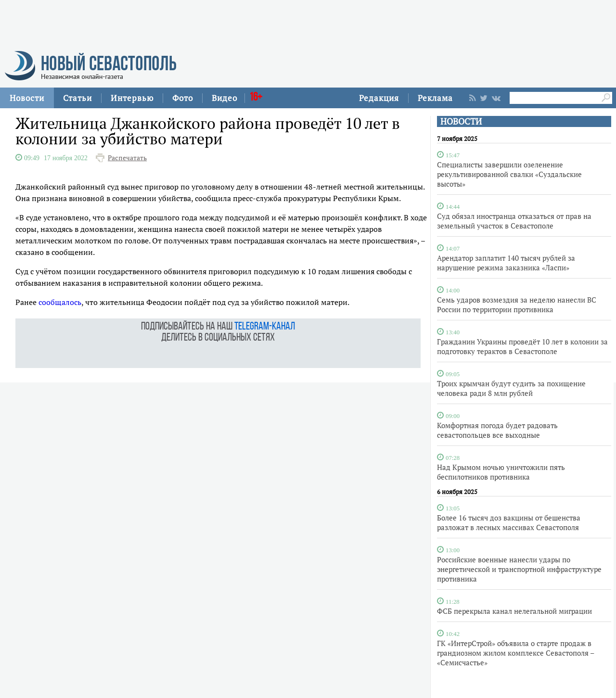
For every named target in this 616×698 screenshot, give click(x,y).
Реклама (435, 98)
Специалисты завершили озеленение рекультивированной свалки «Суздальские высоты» (509, 174)
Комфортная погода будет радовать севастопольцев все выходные (497, 430)
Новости (27, 98)
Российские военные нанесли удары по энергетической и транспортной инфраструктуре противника (519, 569)
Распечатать (127, 158)
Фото (183, 98)
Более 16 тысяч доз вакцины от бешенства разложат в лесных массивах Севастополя (509, 522)
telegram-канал (265, 327)
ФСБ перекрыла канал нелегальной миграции (514, 611)
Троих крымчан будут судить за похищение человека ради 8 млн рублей (511, 388)
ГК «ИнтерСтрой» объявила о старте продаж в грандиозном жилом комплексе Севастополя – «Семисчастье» (515, 653)
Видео (225, 98)
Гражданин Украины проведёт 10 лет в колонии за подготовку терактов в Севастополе (522, 346)
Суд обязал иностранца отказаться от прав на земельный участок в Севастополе (514, 221)
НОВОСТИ (461, 121)
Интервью (132, 98)
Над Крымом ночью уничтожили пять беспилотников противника (501, 472)
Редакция (379, 98)
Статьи (77, 98)
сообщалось (60, 302)
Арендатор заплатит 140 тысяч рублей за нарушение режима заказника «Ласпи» (506, 263)
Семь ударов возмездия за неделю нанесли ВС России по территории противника (517, 305)
